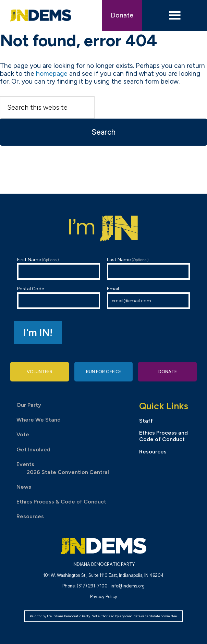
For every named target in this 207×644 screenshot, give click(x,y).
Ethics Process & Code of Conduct (61, 502)
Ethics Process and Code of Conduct (163, 436)
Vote (23, 434)
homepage (52, 74)
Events (25, 464)
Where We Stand (39, 420)
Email (148, 297)
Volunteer (40, 372)
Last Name (148, 268)
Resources (30, 516)
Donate (122, 15)
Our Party (29, 405)
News (24, 487)
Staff (146, 421)
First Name (59, 268)
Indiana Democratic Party (41, 15)
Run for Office (103, 372)
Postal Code (59, 297)
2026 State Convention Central (68, 472)
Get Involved (33, 449)
